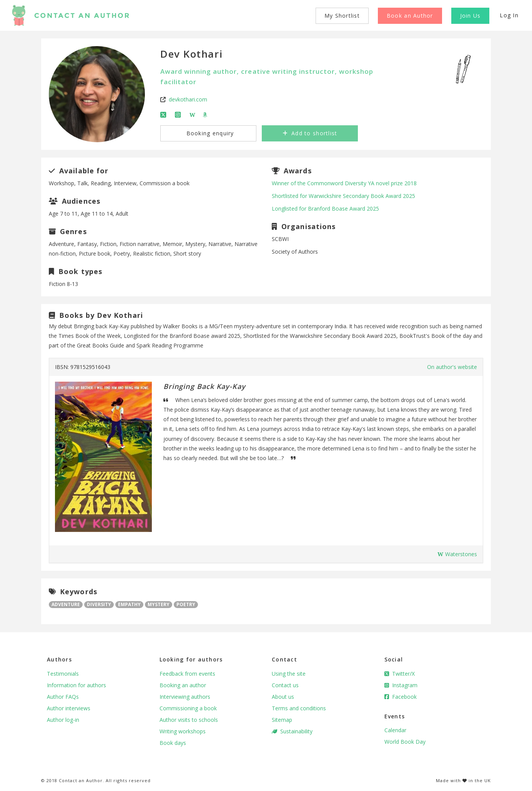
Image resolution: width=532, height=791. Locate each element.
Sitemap (282, 720)
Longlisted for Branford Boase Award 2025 (325, 209)
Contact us (285, 685)
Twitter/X (400, 674)
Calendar (395, 730)
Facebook (401, 697)
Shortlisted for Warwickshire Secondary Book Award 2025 (343, 196)
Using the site (289, 674)
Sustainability (292, 731)
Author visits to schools (189, 720)
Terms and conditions (299, 708)
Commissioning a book (188, 708)
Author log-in (63, 720)
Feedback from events (187, 674)
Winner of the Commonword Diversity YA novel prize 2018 (344, 183)
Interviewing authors (185, 697)
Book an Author (410, 16)
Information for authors (76, 685)
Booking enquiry (209, 133)
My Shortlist (342, 16)
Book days (173, 743)
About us (283, 697)
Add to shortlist (310, 133)
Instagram (401, 685)
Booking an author (183, 685)
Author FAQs (63, 697)
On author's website (452, 367)
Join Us (470, 16)
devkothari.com (188, 99)
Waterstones (457, 554)
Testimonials (63, 674)
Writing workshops (183, 731)
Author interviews (69, 708)
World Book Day (405, 742)
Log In (509, 15)
